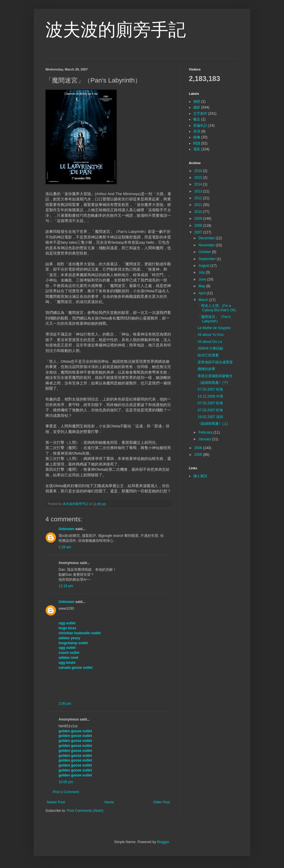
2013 (199, 191)
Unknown (66, 529)
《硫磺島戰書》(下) (213, 383)
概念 (197, 119)
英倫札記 (200, 126)
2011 (199, 205)
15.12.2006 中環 (210, 396)
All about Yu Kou (211, 335)
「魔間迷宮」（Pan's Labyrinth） (214, 319)
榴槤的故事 (206, 369)
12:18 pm (66, 586)
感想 (197, 102)
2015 (199, 178)
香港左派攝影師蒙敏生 (215, 376)
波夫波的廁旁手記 (116, 30)
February (206, 432)
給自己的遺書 (208, 355)
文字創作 (200, 114)
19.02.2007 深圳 (210, 417)
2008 (199, 226)
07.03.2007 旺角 (210, 389)
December (207, 238)
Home (109, 802)
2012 (199, 198)
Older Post (161, 802)
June (203, 279)
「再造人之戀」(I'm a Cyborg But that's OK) (217, 308)
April (202, 293)
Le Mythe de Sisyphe (214, 328)
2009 (199, 219)
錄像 (197, 137)
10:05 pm (66, 782)
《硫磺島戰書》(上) (213, 424)
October (205, 252)
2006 (199, 448)
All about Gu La (210, 342)
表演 (197, 131)
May (202, 286)
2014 (199, 184)
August (205, 266)
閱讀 (197, 143)
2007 (199, 232)
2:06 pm (65, 704)
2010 (199, 212)
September (208, 259)
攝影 (197, 107)
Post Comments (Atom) (85, 811)
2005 (199, 455)
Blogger (163, 842)
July (202, 272)
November (207, 245)
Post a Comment (66, 792)
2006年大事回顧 (210, 348)
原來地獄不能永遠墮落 (215, 362)
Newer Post (56, 802)
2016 (199, 171)
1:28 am (65, 547)
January (205, 439)
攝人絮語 (200, 476)
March (204, 300)
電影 (197, 149)
